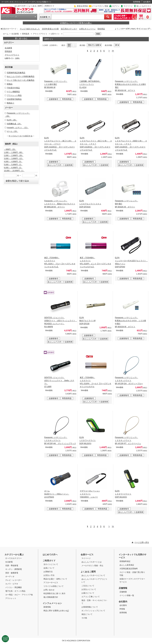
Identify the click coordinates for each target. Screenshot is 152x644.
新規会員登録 (82, 6)
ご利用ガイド (49, 6)
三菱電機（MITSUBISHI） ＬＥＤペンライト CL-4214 (90, 84)
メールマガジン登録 (100, 6)
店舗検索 (123, 592)
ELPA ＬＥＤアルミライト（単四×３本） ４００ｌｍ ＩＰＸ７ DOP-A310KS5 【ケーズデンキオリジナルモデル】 (131, 144)
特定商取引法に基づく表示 (54, 593)
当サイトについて (51, 564)
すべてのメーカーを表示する (21, 136)
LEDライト (55, 34)
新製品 (10, 84)
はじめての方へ (21, 6)
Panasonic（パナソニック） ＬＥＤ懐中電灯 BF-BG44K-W (56, 84)
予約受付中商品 (13, 88)
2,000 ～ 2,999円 (14, 155)
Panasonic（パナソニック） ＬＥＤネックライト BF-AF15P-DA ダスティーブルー (129, 381)
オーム (13, 131)
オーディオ (10, 577)
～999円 (10, 149)
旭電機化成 (14, 124)
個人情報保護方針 (51, 597)
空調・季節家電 (12, 566)
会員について (49, 568)
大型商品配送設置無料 (129, 569)
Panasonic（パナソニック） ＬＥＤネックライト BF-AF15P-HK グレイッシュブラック (60, 440)
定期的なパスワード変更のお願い (76, 23)
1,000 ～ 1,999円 (14, 152)
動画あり (11, 103)
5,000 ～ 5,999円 (13, 165)
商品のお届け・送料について (55, 579)
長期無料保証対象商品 (16, 73)
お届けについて (88, 593)
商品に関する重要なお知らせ (56, 611)
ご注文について (88, 586)
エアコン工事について (91, 597)
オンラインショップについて (93, 611)
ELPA (12, 120)
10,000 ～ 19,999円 (14, 171)
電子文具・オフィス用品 (15, 591)
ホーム (6, 34)
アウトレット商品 (14, 95)
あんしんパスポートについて (93, 575)
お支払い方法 (49, 575)
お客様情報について (90, 607)
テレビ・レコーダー (14, 580)
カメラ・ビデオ (12, 584)
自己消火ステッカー (69, 29)
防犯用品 (101, 29)
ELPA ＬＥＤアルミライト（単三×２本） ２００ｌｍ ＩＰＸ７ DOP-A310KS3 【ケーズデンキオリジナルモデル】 (60, 144)
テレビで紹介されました (30, 29)
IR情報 (122, 609)
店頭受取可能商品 (14, 99)
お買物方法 (48, 572)
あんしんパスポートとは (92, 562)
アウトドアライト (40, 34)
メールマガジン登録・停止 (92, 566)
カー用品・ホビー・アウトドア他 (19, 595)
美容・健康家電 (12, 573)
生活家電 (44, 17)
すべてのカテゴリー (14, 558)
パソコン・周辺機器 (14, 587)
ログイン (116, 6)
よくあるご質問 (35, 6)
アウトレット (11, 598)
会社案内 (147, 2)
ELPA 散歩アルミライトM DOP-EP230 (87, 321)
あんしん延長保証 (127, 565)
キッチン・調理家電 (14, 569)
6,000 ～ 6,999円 (13, 168)
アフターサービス (51, 583)
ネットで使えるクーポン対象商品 (21, 80)
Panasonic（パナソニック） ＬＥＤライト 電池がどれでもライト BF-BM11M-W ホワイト (60, 204)
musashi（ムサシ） (18, 128)
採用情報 (137, 2)
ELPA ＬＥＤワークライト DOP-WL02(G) (88, 440)
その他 (84, 618)
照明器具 (26, 34)
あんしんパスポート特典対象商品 (21, 76)
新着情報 (47, 607)
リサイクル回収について (54, 586)
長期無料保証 (125, 561)
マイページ (128, 6)
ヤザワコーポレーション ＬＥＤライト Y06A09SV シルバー (90, 494)
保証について (87, 614)
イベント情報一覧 (127, 595)
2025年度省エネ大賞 (50, 29)
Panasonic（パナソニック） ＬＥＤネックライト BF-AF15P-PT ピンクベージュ (128, 440)
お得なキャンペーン (87, 29)
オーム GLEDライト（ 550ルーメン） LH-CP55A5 (57, 494)
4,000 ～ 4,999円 (13, 162)
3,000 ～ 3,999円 (14, 158)
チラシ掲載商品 (13, 92)
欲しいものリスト (144, 6)
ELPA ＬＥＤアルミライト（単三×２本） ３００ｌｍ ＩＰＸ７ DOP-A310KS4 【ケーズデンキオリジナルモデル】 (96, 144)
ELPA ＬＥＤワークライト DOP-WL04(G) (123, 494)
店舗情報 (123, 588)
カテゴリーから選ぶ (11, 17)
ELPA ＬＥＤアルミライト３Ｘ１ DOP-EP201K (90, 204)
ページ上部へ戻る (142, 542)
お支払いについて (89, 589)
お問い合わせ (49, 590)
